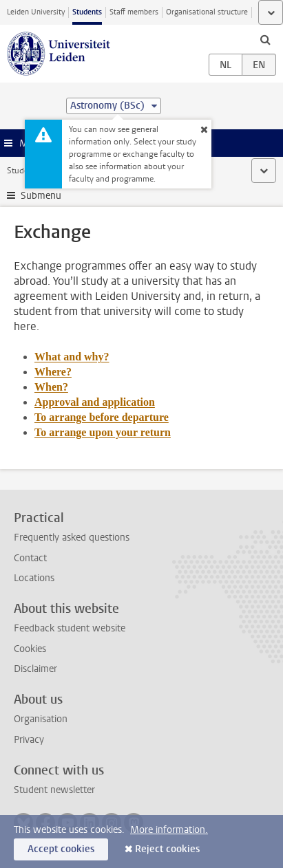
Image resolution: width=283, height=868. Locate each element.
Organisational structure (207, 12)
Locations (34, 578)
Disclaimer (35, 669)
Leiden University (36, 12)
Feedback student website (70, 628)
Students (87, 12)
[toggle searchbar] (265, 39)
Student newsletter (54, 790)
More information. (169, 830)
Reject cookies (167, 849)
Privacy (29, 740)
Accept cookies (61, 849)
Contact (30, 558)
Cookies (30, 649)
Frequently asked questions (72, 538)
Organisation (41, 719)
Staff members (134, 12)
